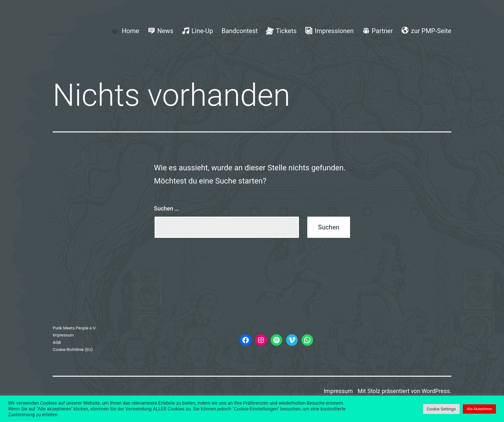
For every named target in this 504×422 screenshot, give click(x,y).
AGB (57, 342)
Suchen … (166, 208)
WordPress (436, 391)
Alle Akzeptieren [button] (479, 409)
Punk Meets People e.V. (74, 328)
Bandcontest (240, 31)
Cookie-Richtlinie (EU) (73, 350)
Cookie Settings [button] (441, 409)
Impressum (63, 335)
